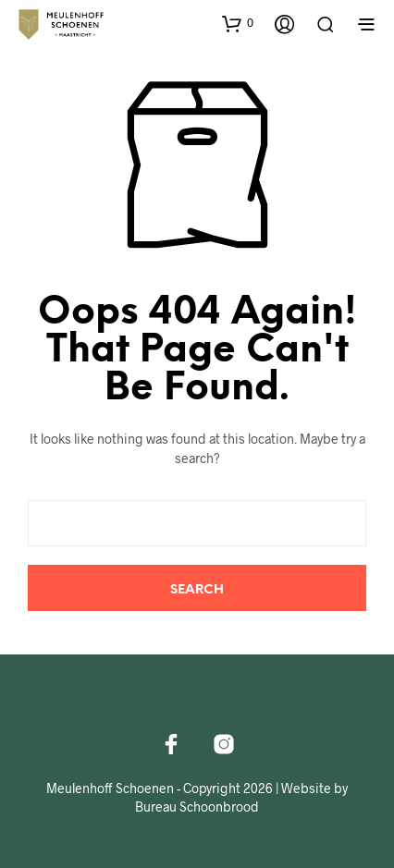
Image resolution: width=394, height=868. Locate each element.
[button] (238, 23)
